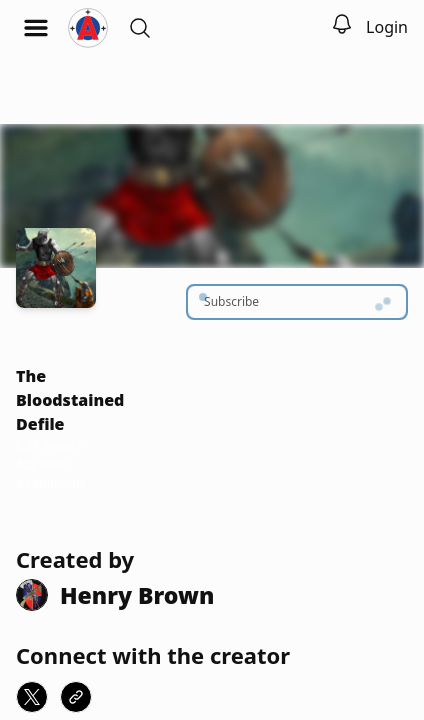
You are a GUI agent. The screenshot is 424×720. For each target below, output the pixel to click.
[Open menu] (36, 28)
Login (387, 27)
